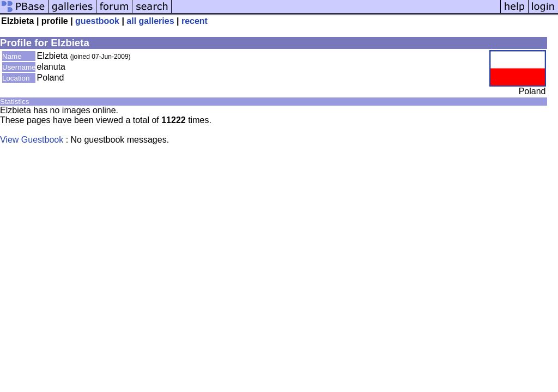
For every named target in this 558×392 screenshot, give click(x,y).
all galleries (150, 21)
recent (195, 21)
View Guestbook (32, 140)
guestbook (97, 21)
